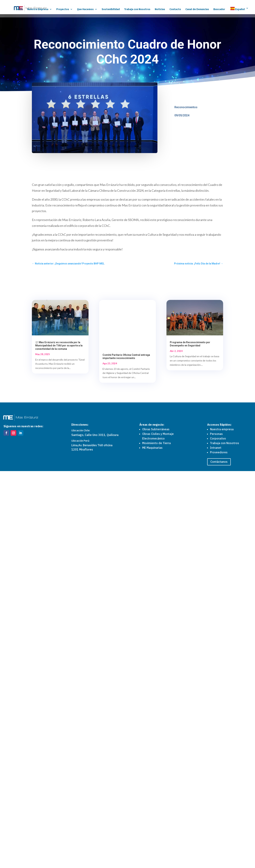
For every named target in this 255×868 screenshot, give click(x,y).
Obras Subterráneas (156, 826)
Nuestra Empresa (38, 9)
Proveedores (219, 849)
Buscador (219, 9)
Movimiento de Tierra (156, 840)
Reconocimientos (186, 107)
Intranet (216, 844)
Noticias (160, 9)
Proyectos (63, 9)
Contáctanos (219, 859)
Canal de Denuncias (197, 9)
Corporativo (218, 835)
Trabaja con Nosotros (137, 9)
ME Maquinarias (152, 844)
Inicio (19, 9)
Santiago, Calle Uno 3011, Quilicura (95, 832)
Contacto (175, 9)
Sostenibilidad (111, 9)
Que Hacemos (85, 9)
